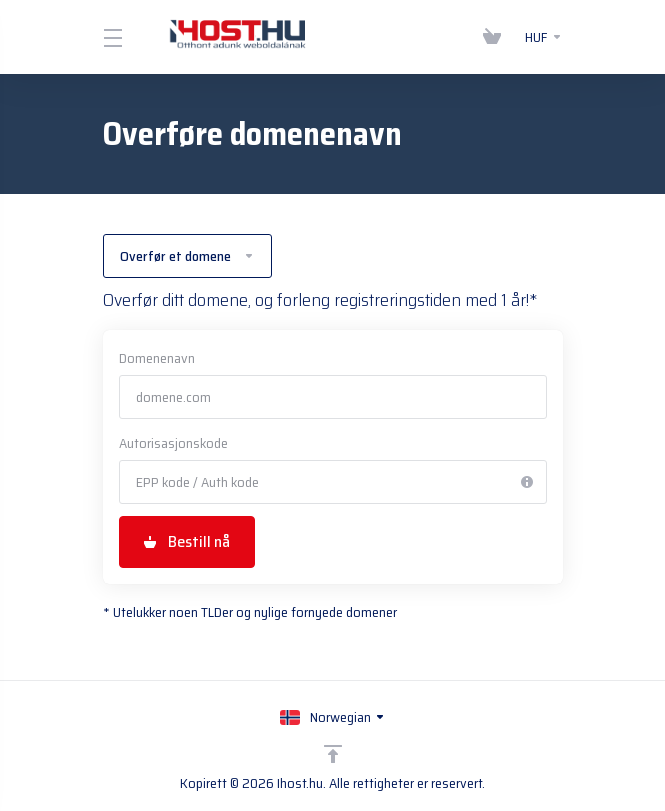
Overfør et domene (187, 256)
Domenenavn (157, 358)
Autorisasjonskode (173, 443)
